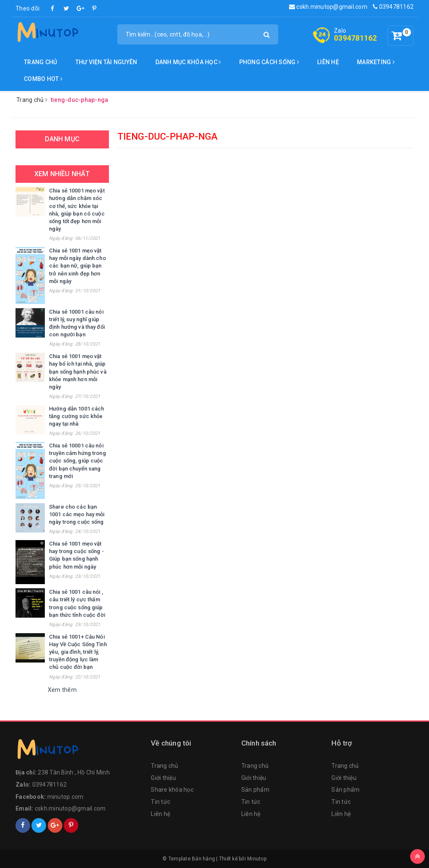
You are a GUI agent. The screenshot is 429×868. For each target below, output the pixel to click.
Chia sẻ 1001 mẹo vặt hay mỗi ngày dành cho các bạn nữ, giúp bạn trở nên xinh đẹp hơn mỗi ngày (78, 266)
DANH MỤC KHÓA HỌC (188, 62)
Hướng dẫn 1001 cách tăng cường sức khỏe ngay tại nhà (76, 416)
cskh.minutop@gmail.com (328, 7)
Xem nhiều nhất (62, 174)
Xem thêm (62, 690)
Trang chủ (40, 62)
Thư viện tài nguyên (106, 62)
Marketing (376, 62)
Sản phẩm (255, 790)
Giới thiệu (163, 778)
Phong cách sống (269, 62)
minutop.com (66, 797)
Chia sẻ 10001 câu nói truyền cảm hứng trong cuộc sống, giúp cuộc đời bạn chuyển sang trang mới (78, 461)
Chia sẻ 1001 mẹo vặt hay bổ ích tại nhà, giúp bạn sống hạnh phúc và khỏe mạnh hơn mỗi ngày (78, 372)
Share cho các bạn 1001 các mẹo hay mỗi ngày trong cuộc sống (77, 514)
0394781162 (393, 7)
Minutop (257, 859)
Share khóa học (172, 790)
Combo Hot (43, 79)
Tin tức (160, 802)
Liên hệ (328, 62)
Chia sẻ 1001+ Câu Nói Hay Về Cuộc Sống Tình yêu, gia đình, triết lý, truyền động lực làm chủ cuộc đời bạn (78, 652)
